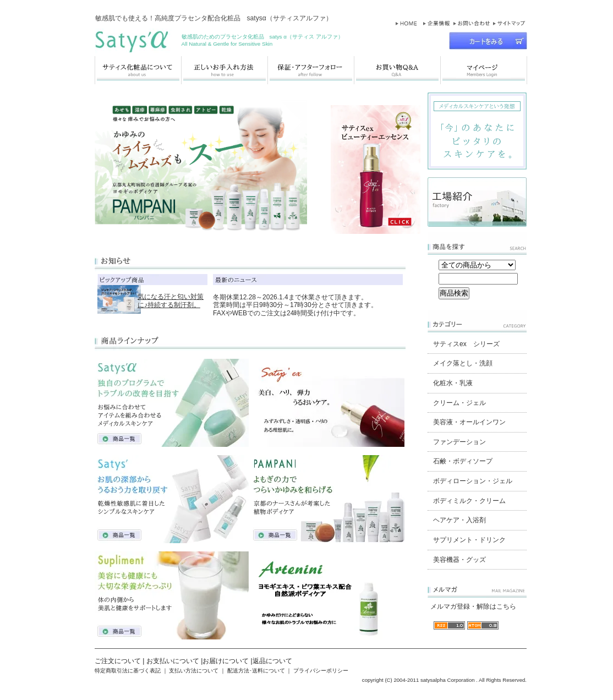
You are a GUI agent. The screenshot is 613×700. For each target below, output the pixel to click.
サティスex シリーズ (466, 344)
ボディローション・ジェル (473, 481)
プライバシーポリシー (321, 671)
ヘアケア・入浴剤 (459, 520)
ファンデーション (459, 442)
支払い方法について (194, 671)
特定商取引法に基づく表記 (128, 671)
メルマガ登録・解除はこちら (473, 606)
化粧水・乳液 (453, 383)
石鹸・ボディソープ (463, 461)
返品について (272, 661)
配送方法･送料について (256, 671)
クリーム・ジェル (459, 403)
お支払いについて (173, 661)
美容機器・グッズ (459, 560)
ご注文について (118, 661)
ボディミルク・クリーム (469, 501)
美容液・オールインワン (469, 422)
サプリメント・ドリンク (469, 540)
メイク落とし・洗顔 (463, 363)
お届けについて (226, 661)
